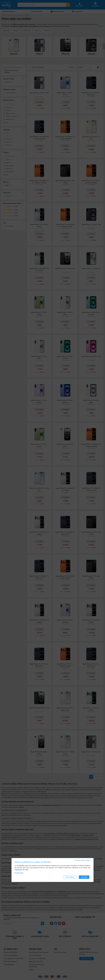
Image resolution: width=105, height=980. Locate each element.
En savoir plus (19, 873)
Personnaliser (70, 877)
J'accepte (84, 877)
